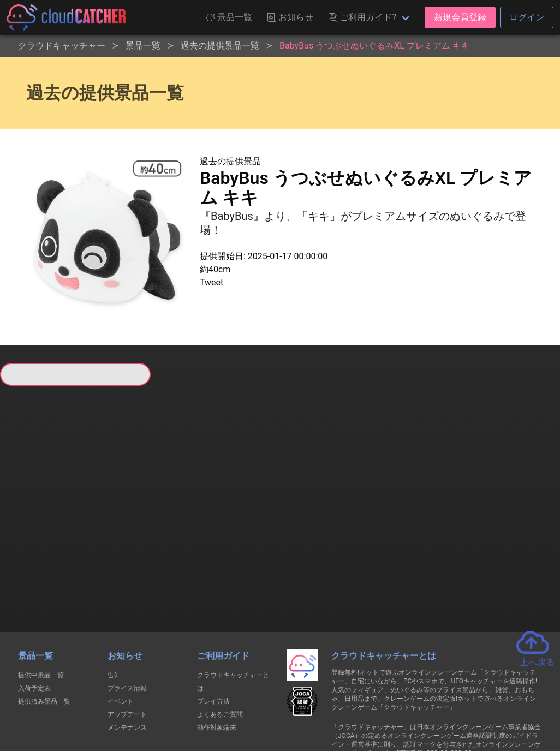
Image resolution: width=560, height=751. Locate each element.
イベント (121, 623)
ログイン (527, 17)
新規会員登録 (460, 17)
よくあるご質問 (220, 636)
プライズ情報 (127, 610)
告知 (114, 597)
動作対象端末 (217, 649)
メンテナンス (127, 649)
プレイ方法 (213, 623)
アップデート (127, 636)
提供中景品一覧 (41, 597)
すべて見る (32, 508)
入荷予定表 (34, 610)
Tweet (212, 282)
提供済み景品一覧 (44, 623)
